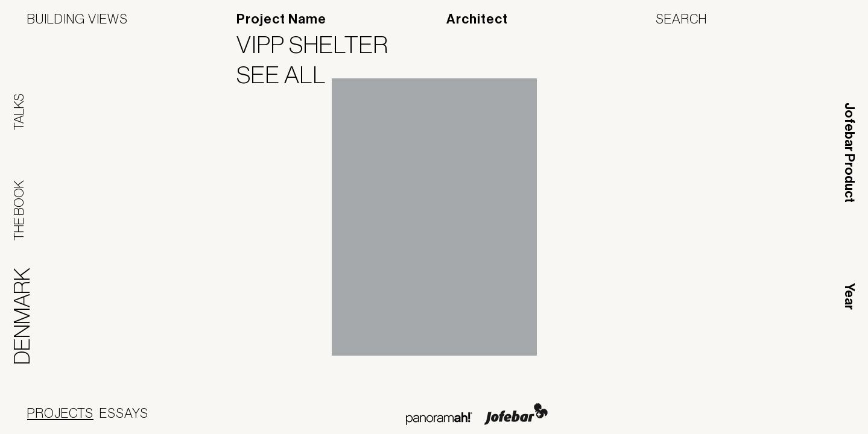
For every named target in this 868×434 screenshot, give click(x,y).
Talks (19, 112)
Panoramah (439, 419)
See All (289, 75)
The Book (19, 210)
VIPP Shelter (320, 45)
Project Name (281, 19)
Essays (124, 413)
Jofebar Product (849, 153)
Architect (477, 19)
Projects (60, 413)
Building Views (78, 19)
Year (849, 297)
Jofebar (516, 414)
